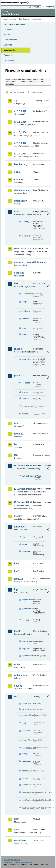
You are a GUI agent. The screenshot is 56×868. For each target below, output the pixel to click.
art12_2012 (20, 111)
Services (8, 55)
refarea (26, 319)
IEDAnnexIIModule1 (23, 466)
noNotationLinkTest (27, 748)
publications (21, 675)
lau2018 (19, 579)
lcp (16, 589)
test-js (25, 754)
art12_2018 (20, 122)
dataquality (20, 201)
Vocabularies (10, 50)
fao (16, 283)
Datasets (8, 29)
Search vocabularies (17, 93)
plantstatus (27, 609)
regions (26, 648)
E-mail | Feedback (12, 860)
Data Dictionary (25, 19)
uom (17, 819)
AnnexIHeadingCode (27, 476)
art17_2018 (20, 154)
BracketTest (27, 709)
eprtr (17, 211)
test (16, 696)
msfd (17, 631)
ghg (16, 423)
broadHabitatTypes (27, 641)
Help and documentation (15, 24)
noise (17, 665)
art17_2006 (20, 132)
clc (24, 537)
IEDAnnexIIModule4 (23, 502)
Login (34, 7)
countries (27, 359)
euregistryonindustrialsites (23, 262)
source (26, 398)
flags (25, 302)
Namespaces (10, 60)
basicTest (27, 704)
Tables (7, 35)
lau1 (17, 563)
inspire (18, 516)
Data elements (10, 40)
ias (16, 444)
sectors (26, 620)
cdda (17, 172)
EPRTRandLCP (23, 249)
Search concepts (37, 93)
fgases (18, 349)
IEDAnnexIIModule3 (23, 489)
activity (26, 222)
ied (16, 455)
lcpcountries (27, 600)
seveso (18, 686)
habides (19, 434)
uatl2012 (26, 551)
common (19, 180)
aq (16, 101)
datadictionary (22, 190)
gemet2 (18, 375)
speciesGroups (27, 656)
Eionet (15, 19)
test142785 (27, 761)
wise (17, 830)
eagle (25, 544)
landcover (20, 527)
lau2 (17, 571)
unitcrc (26, 334)
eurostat (19, 273)
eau (24, 723)
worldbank (20, 840)
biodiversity (21, 164)
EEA (16, 3)
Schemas (8, 45)
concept (26, 383)
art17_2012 (20, 143)
